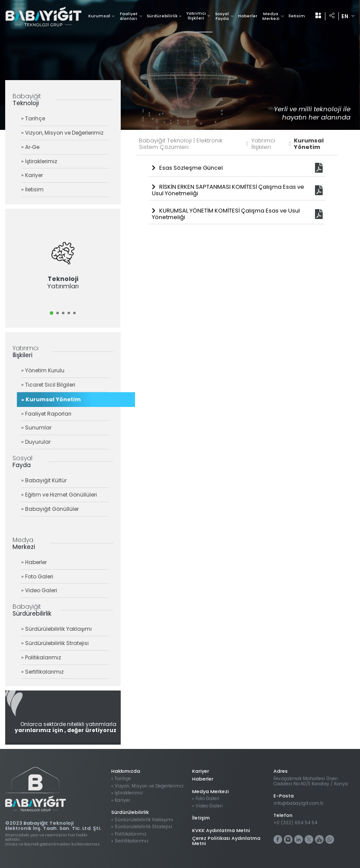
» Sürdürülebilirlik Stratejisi (55, 643)
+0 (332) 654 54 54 (295, 823)
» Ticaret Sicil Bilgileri (48, 385)
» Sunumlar (36, 428)
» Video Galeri (39, 590)
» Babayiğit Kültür (44, 480)
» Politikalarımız (41, 657)
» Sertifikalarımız (42, 672)
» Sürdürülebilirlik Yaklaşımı (56, 629)
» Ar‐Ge (30, 147)
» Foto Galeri (37, 576)
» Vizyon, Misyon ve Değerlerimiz (62, 133)
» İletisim (32, 189)
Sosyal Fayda (224, 16)
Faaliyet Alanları (131, 16)
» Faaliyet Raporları (46, 414)
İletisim (297, 16)
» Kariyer (32, 175)
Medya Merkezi (273, 16)
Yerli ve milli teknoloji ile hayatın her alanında (312, 113)
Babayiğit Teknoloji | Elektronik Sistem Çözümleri (194, 144)
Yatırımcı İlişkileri (199, 16)
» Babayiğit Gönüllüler (50, 509)
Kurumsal (101, 16)
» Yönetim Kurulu (43, 370)
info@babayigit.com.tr (299, 803)
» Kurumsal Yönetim (51, 399)
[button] (51, 313)
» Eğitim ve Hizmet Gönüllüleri (59, 495)
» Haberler (34, 562)
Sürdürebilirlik (164, 16)
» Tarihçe (33, 118)
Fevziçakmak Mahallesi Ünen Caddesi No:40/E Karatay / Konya (311, 781)
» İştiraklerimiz (39, 161)
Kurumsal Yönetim (309, 144)
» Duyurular (36, 442)
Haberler (248, 16)
